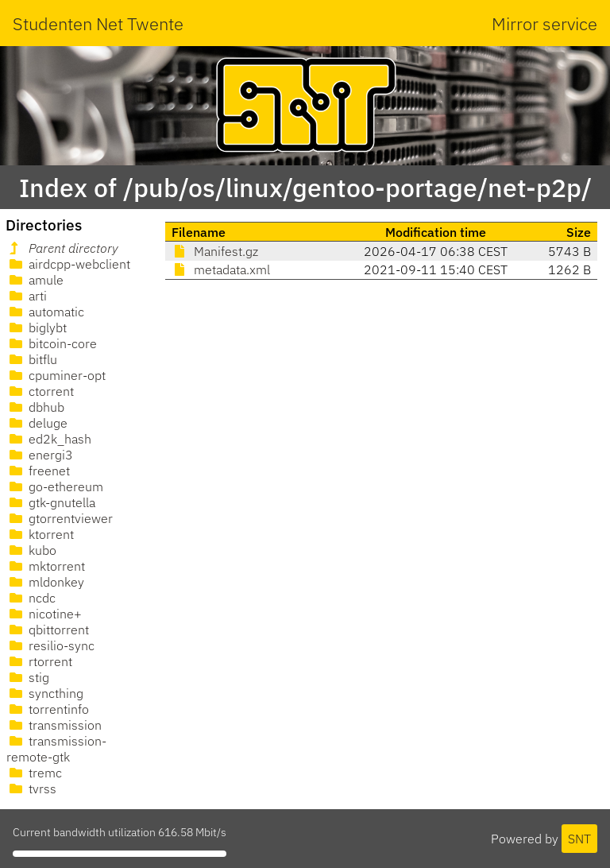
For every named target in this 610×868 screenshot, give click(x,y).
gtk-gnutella (51, 502)
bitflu (32, 359)
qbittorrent (48, 630)
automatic (45, 312)
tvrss (31, 789)
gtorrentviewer (60, 518)
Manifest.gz (215, 251)
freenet (38, 471)
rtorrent (39, 661)
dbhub (35, 407)
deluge (37, 423)
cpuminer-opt (56, 375)
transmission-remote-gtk (56, 749)
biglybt (37, 327)
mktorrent (46, 566)
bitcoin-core (52, 343)
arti (27, 296)
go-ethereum (55, 486)
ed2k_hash (49, 439)
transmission (54, 725)
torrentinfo (48, 709)
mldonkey (45, 582)
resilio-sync (50, 645)
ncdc (31, 598)
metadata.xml (221, 269)
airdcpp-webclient (68, 264)
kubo (31, 550)
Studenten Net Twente (98, 23)
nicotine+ (44, 614)
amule (35, 280)
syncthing (45, 693)
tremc (34, 773)
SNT (579, 839)
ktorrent (40, 534)
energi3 (40, 455)
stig (28, 677)
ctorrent (40, 391)
